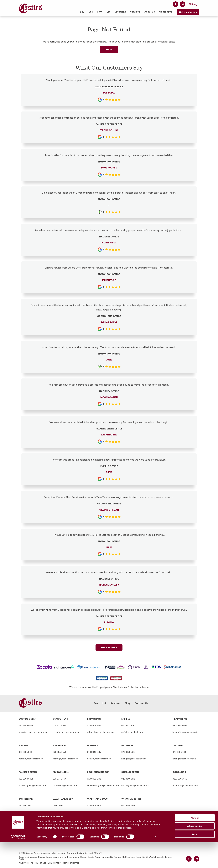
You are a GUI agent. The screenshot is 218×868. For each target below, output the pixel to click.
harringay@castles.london (65, 759)
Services (135, 12)
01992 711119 (58, 805)
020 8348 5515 (60, 725)
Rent (100, 12)
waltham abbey (63, 799)
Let (108, 12)
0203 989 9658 (180, 725)
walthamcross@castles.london (102, 812)
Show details (146, 862)
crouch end (60, 719)
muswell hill (61, 772)
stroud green (130, 772)
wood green (26, 825)
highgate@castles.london (134, 759)
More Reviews (109, 647)
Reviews (115, 703)
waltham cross (97, 799)
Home (109, 50)
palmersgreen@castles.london (33, 786)
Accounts (179, 772)
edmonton (94, 719)
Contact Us (166, 12)
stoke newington (98, 772)
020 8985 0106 (26, 752)
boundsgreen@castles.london (33, 732)
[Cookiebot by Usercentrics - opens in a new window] (18, 863)
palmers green (28, 772)
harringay (60, 745)
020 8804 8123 (94, 725)
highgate (127, 745)
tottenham (26, 799)
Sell (91, 12)
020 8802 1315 (25, 805)
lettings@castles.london (184, 759)
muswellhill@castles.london (66, 786)
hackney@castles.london (31, 759)
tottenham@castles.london (32, 812)
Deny (195, 860)
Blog (195, 4)
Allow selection (195, 852)
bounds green (27, 719)
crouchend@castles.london (66, 732)
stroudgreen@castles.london (135, 786)
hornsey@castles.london (99, 759)
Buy (82, 12)
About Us (150, 12)
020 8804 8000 (129, 725)
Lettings (178, 745)
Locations (120, 12)
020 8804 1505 (179, 752)
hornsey (93, 745)
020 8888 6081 (26, 725)
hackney (24, 745)
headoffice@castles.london (186, 732)
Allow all (195, 844)
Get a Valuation (188, 12)
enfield (126, 719)
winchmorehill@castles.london (136, 812)
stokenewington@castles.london (103, 786)
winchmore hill (131, 799)
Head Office (180, 719)
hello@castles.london (63, 812)
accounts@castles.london (185, 786)
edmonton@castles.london (100, 732)
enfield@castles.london (133, 732)
